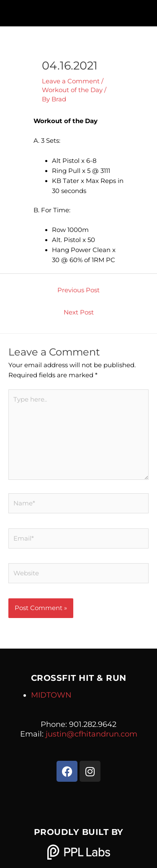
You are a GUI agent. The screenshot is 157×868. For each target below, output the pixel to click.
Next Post (79, 312)
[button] (78, 11)
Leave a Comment (71, 81)
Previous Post (78, 290)
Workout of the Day (72, 90)
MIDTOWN (51, 695)
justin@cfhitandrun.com (91, 734)
